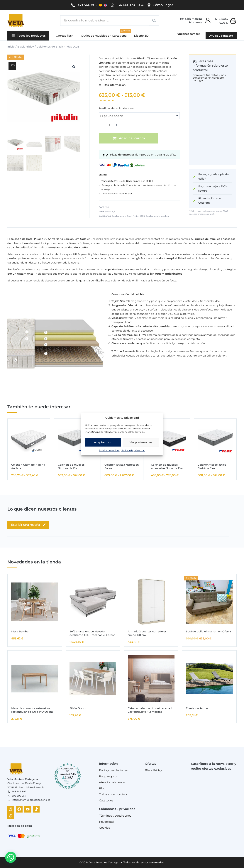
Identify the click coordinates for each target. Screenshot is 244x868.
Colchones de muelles (157, 216)
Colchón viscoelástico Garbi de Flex (212, 466)
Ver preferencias (141, 442)
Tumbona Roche (197, 708)
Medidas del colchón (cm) (116, 108)
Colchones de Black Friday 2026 (58, 47)
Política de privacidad (133, 450)
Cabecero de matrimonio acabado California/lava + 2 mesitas (151, 710)
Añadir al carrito (132, 138)
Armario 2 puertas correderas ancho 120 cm (147, 633)
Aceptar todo (103, 442)
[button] (28, 36)
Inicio (11, 47)
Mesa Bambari (21, 631)
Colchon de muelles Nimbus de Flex (71, 466)
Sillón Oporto (78, 708)
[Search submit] (154, 20)
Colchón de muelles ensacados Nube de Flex (167, 466)
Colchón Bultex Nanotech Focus (122, 466)
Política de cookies (109, 450)
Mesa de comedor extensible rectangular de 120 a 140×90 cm (32, 710)
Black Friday (26, 47)
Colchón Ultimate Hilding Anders (28, 466)
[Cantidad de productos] (109, 125)
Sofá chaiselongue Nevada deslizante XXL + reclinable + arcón (93, 633)
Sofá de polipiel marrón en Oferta (208, 631)
